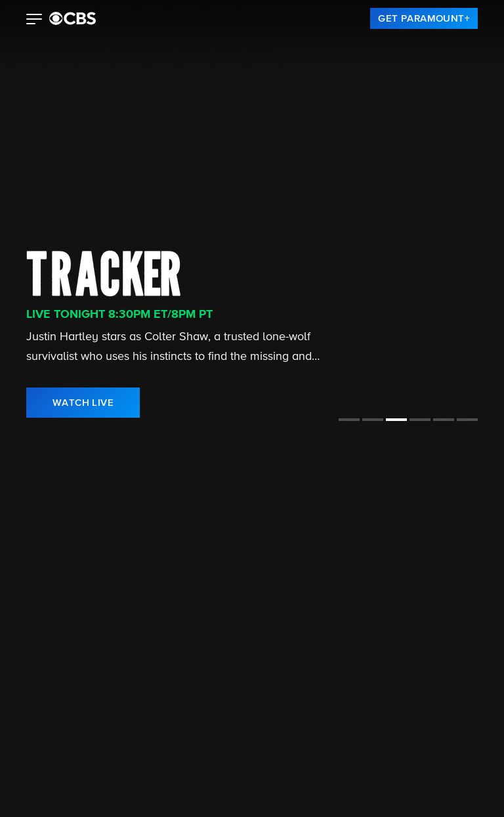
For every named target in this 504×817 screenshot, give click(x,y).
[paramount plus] (73, 18)
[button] (34, 20)
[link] (424, 18)
